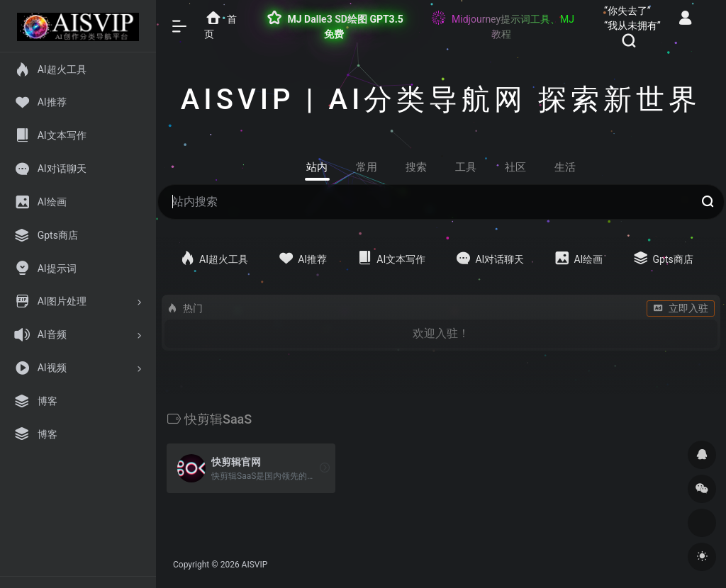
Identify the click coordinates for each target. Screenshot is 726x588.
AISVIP (255, 565)
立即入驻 (681, 308)
